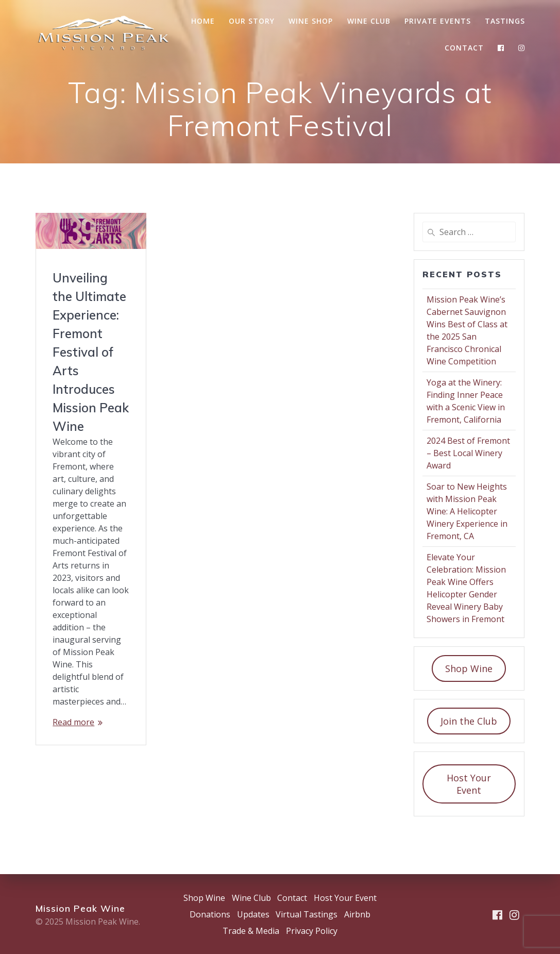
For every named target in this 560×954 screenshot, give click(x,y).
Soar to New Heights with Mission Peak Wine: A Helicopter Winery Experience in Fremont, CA (467, 511)
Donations (210, 914)
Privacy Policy (312, 931)
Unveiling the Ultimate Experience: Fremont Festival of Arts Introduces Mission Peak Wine (91, 352)
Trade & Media (251, 931)
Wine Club (369, 21)
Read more (73, 722)
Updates (253, 914)
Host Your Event (469, 784)
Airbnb (357, 914)
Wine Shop (311, 21)
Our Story (252, 21)
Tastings (505, 21)
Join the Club (469, 721)
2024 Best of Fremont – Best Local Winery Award (468, 453)
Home (203, 21)
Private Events (438, 21)
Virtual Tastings (307, 914)
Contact (464, 48)
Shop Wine (469, 668)
